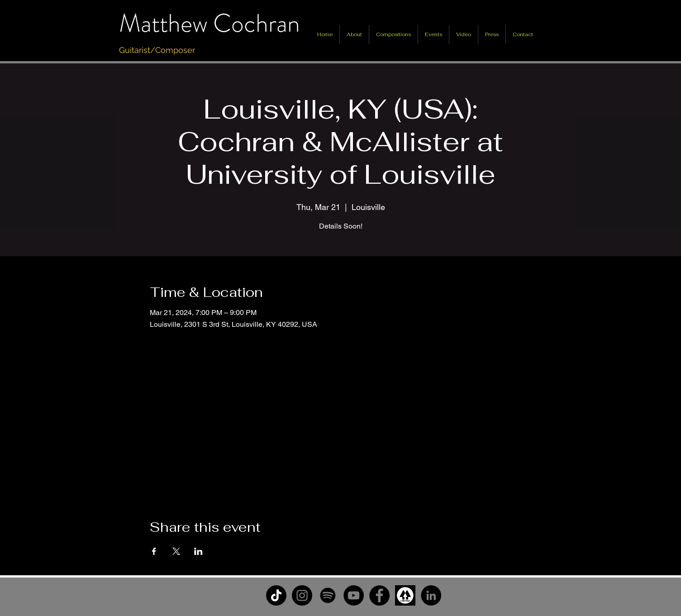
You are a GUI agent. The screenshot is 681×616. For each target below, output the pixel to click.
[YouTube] (354, 595)
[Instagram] (302, 595)
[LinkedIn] (431, 595)
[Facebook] (379, 595)
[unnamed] (405, 595)
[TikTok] (276, 595)
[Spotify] (328, 595)
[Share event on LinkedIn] (198, 551)
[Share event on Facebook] (154, 551)
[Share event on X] (176, 551)
